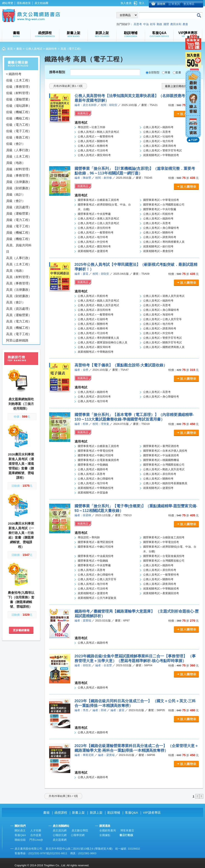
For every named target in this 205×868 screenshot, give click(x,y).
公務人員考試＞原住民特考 (94, 228)
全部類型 (154, 72)
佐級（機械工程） (19, 112)
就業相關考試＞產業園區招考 (161, 593)
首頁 (10, 49)
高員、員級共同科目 (19, 248)
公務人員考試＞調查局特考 (160, 146)
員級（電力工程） (19, 220)
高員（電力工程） (19, 321)
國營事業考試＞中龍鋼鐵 (93, 465)
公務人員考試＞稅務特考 (93, 146)
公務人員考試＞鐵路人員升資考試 (98, 301)
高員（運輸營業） (19, 315)
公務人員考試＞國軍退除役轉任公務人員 (102, 342)
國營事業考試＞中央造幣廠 (94, 214)
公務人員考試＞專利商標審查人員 (164, 242)
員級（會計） (16, 201)
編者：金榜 (81, 370)
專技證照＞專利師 (89, 537)
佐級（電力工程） (19, 125)
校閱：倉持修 (104, 178)
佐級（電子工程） (19, 131)
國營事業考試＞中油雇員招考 (161, 455)
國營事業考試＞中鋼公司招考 (96, 455)
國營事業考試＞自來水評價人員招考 (165, 451)
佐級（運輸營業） (19, 99)
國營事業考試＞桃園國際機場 (161, 460)
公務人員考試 (34, 49)
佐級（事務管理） (19, 87)
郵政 (159, 24)
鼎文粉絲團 (41, 3)
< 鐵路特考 (14, 74)
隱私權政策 (24, 3)
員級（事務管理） (19, 175)
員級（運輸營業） (19, 213)
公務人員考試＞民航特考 (158, 214)
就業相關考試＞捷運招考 (93, 251)
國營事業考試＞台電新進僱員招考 (98, 460)
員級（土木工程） (19, 156)
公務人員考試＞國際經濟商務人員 (164, 347)
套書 (178, 72)
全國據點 (105, 835)
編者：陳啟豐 (83, 178)
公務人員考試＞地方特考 (158, 141)
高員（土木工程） (19, 264)
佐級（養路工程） (19, 137)
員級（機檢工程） (19, 239)
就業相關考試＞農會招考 (158, 251)
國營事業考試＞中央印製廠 (160, 209)
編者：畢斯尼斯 (84, 755)
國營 (166, 24)
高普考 (138, 24)
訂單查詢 (174, 4)
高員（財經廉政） (19, 296)
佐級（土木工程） (19, 80)
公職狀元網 (60, 835)
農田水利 (176, 24)
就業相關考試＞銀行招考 (158, 246)
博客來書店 (127, 830)
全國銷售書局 (108, 830)
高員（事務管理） (19, 283)
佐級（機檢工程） (19, 118)
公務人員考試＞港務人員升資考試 (98, 219)
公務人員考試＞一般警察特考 (96, 136)
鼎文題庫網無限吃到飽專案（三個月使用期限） (21, 404)
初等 (153, 24)
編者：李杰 (81, 710)
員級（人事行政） (19, 150)
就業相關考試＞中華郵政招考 (161, 155)
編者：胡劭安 (83, 665)
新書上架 (78, 812)
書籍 (19, 49)
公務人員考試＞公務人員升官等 (162, 319)
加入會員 (126, 3)
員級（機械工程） (19, 232)
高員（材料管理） (19, 277)
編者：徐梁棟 (83, 515)
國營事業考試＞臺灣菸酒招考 (161, 446)
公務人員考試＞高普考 (157, 132)
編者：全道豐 (104, 665)
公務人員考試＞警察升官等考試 (162, 150)
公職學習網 (78, 835)
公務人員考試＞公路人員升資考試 (98, 223)
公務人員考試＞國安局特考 (94, 155)
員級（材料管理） (19, 169)
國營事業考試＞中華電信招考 (161, 200)
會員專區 (189, 4)
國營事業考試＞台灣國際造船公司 (164, 205)
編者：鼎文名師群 (86, 105)
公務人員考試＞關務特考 (93, 141)
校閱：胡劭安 (109, 105)
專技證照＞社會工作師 (91, 127)
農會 (185, 24)
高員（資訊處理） (19, 309)
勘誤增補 (114, 812)
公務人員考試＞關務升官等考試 (162, 342)
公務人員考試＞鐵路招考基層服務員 (165, 483)
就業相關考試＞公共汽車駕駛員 (97, 598)
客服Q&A (132, 812)
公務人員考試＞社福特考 (158, 136)
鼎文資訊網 (60, 830)
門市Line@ (36, 840)
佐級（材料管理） (19, 93)
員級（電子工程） (19, 226)
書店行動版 (126, 835)
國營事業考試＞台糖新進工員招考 (98, 200)
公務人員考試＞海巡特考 (158, 315)
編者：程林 (81, 424)
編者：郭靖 (99, 710)
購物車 (161, 4)
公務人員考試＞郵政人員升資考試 (98, 132)
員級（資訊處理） (19, 207)
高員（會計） (16, 302)
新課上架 (96, 812)
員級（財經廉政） (19, 188)
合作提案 (36, 835)
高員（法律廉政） (19, 290)
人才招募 (36, 830)
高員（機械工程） (19, 328)
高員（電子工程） (19, 334)
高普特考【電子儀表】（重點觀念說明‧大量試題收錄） (121, 365)
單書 (168, 72)
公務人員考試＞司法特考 (93, 150)
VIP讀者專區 (152, 812)
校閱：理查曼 (101, 424)
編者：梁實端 (83, 620)
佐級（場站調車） (19, 106)
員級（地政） (16, 163)
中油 (146, 24)
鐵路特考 (51, 49)
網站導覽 (8, 3)
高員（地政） (16, 271)
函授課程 (61, 812)
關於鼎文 (20, 830)
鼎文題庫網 (60, 840)
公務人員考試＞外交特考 (93, 242)
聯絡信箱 (20, 840)
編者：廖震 (81, 274)
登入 (142, 3)
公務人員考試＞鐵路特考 (158, 127)
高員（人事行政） (19, 258)
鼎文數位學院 (80, 830)
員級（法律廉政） (19, 182)
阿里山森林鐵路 (17, 340)
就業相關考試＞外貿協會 (93, 493)
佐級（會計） (16, 144)
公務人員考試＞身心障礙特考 (161, 228)
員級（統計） (16, 194)
